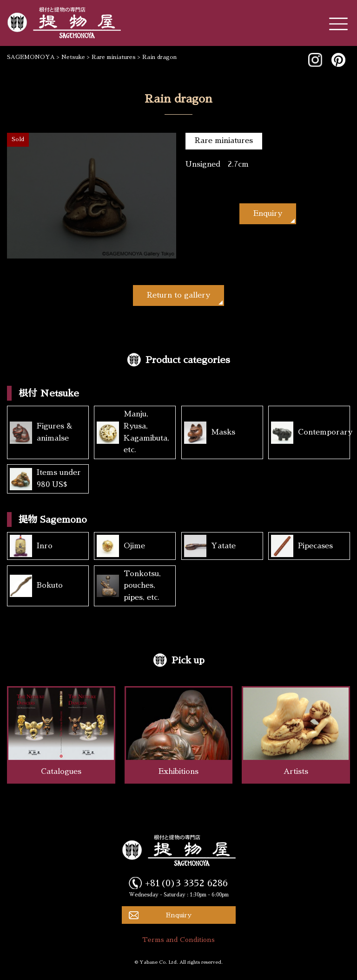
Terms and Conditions (178, 940)
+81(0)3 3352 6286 (186, 883)
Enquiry (268, 214)
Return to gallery (178, 295)
